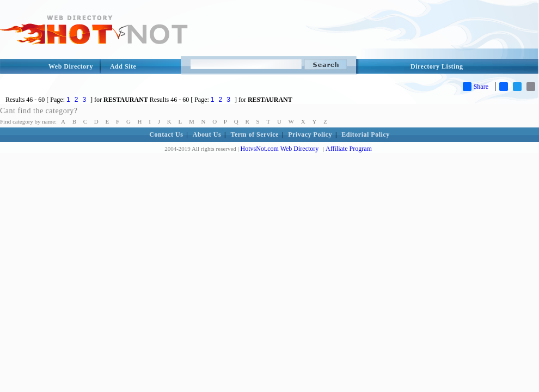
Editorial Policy (365, 134)
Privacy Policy (310, 134)
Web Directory (71, 66)
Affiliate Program (349, 149)
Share (476, 87)
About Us (207, 134)
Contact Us (166, 134)
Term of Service (255, 134)
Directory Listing (437, 66)
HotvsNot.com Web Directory (280, 149)
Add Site (123, 66)
